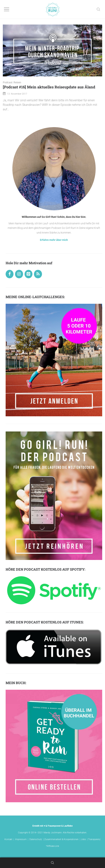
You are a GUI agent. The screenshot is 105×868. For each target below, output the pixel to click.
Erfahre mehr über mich (54, 240)
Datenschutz (36, 839)
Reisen (17, 82)
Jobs (83, 839)
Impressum (21, 839)
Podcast (8, 82)
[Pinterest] (28, 274)
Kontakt (8, 839)
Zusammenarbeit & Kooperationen (61, 839)
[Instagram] (19, 274)
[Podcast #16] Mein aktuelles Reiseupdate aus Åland (49, 87)
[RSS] (38, 274)
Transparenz (94, 839)
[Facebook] (10, 274)
